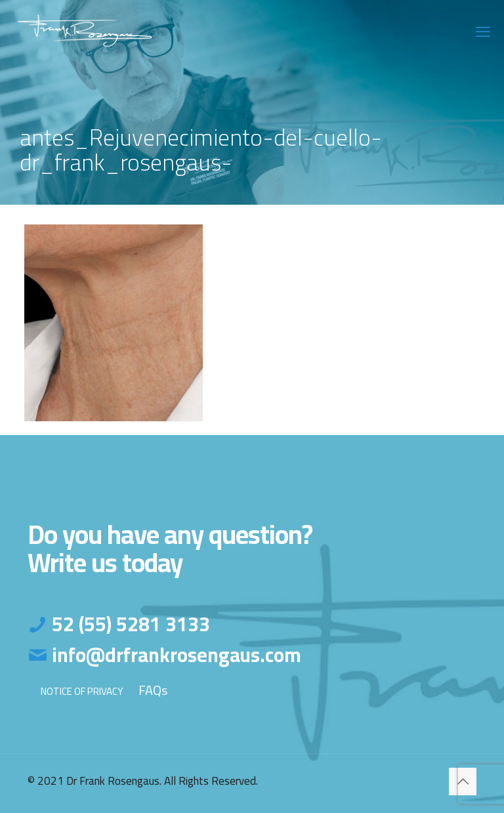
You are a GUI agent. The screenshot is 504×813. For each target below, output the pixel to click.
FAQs (153, 690)
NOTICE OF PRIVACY (82, 691)
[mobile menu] (483, 31)
